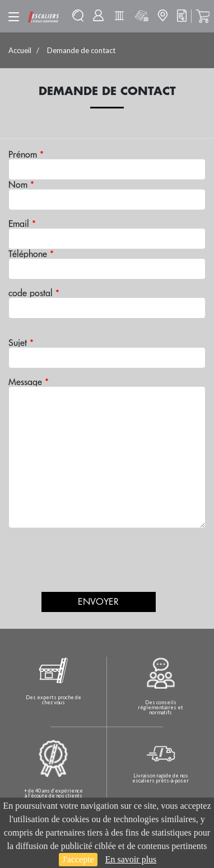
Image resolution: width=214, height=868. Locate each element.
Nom (21, 184)
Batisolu (119, 16)
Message (29, 382)
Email (22, 224)
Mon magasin (162, 15)
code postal (34, 293)
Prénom (26, 154)
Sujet (21, 343)
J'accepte (78, 859)
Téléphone (31, 254)
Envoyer (98, 602)
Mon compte (98, 15)
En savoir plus (131, 859)
